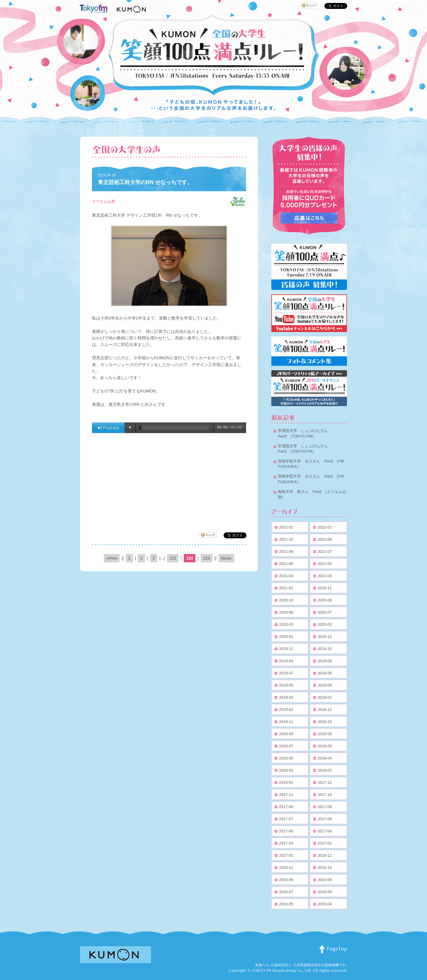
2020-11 (325, 588)
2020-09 (325, 600)
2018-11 (286, 722)
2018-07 (286, 746)
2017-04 (325, 831)
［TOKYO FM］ (302, 436)
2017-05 (286, 831)
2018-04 (325, 758)
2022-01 (325, 527)
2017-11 (286, 795)
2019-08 (325, 661)
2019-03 (286, 697)
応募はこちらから (309, 218)
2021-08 (286, 552)
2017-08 (325, 807)
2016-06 (325, 892)
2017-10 (325, 795)
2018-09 (286, 734)
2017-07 (286, 819)
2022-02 (286, 527)
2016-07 (286, 892)
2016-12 (325, 855)
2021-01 (286, 588)
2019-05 (286, 685)
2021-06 (286, 564)
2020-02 (325, 624)
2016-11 (286, 868)
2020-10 (286, 600)
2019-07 (286, 673)
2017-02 (325, 843)
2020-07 (325, 612)
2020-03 (286, 624)
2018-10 (325, 722)
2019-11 (286, 649)
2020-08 (286, 612)
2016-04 (325, 904)
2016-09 (286, 880)
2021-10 (286, 539)
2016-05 (286, 904)
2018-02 (325, 770)
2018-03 (286, 770)
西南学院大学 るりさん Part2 (306, 461)
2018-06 (325, 746)
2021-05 (325, 564)
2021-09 (325, 539)
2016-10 (325, 868)
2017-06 (325, 819)
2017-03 (286, 843)
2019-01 (286, 710)
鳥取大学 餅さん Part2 (300, 492)
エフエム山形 (103, 201)
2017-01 (286, 855)
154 (207, 558)
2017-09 (286, 807)
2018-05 (286, 758)
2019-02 (325, 697)
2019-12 (325, 637)
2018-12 (325, 710)
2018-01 (286, 782)
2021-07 (325, 552)
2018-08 (325, 734)
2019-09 (286, 661)
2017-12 (325, 782)
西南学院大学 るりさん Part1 (306, 476)
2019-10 (325, 649)
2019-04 (325, 685)
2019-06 (325, 673)
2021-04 (286, 576)
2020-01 (286, 637)
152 (173, 558)
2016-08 (325, 880)
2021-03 (325, 576)
